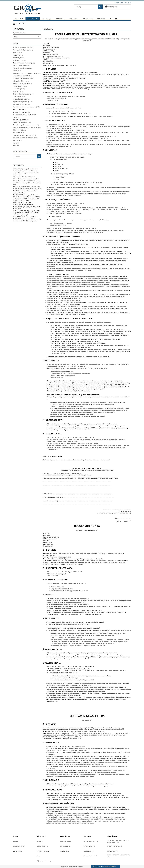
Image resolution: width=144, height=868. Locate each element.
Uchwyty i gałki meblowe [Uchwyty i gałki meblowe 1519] (21, 78)
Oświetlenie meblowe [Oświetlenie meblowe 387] (20, 122)
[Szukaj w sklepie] (87, 7)
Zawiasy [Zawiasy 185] (16, 53)
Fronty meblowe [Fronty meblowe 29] (18, 109)
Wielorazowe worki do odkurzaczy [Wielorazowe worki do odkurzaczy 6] (24, 138)
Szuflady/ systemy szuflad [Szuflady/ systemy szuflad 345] (22, 47)
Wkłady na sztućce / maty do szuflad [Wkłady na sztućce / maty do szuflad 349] (25, 73)
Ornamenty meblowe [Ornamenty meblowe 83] (20, 112)
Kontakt (15, 841)
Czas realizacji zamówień (91, 856)
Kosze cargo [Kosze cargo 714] (17, 58)
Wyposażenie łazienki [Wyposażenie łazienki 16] (20, 104)
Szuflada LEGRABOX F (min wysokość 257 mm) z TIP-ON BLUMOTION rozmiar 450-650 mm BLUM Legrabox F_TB (26, 213)
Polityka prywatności (43, 851)
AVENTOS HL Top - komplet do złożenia (26, 195)
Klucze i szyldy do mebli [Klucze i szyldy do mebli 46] (21, 84)
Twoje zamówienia (66, 841)
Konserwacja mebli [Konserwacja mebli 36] (19, 120)
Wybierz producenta (19, 33)
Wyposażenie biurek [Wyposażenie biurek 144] (20, 99)
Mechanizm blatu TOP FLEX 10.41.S (25, 177)
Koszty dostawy (88, 851)
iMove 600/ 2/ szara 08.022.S (23, 203)
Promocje (16, 145)
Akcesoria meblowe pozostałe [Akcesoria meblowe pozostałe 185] (23, 135)
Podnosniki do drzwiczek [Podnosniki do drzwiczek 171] (21, 50)
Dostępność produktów (91, 841)
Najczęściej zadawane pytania (45, 861)
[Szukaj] (100, 7)
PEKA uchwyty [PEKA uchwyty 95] (18, 89)
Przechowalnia (64, 851)
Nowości (16, 143)
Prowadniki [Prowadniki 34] (17, 55)
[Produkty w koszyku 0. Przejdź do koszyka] (111, 7)
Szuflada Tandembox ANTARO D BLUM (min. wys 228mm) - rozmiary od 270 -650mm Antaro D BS (27, 183)
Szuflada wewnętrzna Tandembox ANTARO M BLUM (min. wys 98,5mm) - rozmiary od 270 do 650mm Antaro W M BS (27, 199)
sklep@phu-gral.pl (110, 772)
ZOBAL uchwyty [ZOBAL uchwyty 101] (18, 86)
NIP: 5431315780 (112, 851)
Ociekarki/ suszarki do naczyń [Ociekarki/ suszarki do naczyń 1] (23, 63)
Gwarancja (40, 856)
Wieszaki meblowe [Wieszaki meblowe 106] (19, 81)
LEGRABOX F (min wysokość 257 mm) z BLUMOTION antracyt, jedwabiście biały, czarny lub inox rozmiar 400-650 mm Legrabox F (27, 219)
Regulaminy (40, 841)
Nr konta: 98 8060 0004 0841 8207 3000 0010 (119, 856)
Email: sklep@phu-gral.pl (115, 846)
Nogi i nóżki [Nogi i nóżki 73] (17, 91)
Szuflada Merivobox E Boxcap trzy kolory (26, 179)
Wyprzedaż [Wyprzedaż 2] (17, 140)
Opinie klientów (18, 851)
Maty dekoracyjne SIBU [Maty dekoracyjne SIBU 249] (21, 76)
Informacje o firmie (19, 846)
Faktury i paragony (89, 846)
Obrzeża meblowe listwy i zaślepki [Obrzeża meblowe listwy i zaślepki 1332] (24, 107)
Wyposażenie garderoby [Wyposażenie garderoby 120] (21, 102)
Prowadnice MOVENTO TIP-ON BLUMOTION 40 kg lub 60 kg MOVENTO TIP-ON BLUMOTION (27, 207)
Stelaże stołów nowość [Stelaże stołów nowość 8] (20, 66)
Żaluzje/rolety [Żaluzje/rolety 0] (18, 133)
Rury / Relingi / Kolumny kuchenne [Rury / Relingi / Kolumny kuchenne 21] (25, 125)
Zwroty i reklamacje (42, 846)
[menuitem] (19, 20)
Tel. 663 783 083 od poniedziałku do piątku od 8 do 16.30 (118, 841)
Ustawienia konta (65, 846)
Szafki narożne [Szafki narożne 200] (18, 60)
